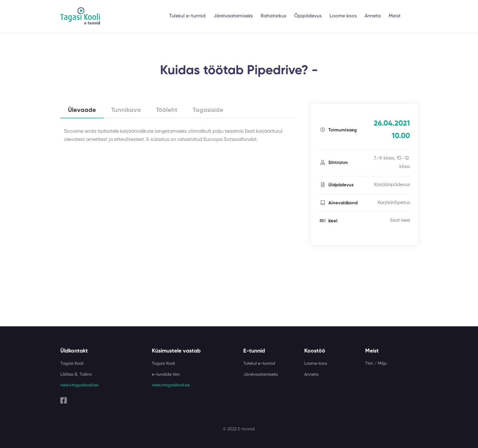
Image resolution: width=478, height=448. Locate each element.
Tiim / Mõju (376, 364)
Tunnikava (126, 110)
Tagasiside (208, 110)
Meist (395, 16)
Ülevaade (82, 110)
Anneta (373, 16)
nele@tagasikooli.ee (79, 385)
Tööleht (167, 110)
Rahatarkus (273, 16)
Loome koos (343, 16)
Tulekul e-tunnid (187, 16)
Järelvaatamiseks (233, 16)
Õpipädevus (308, 16)
